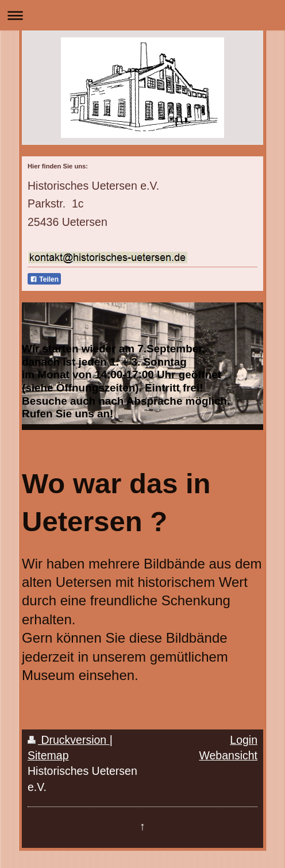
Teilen (44, 279)
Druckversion (69, 740)
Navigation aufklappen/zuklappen (142, 15)
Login (244, 740)
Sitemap (48, 755)
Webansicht (228, 755)
